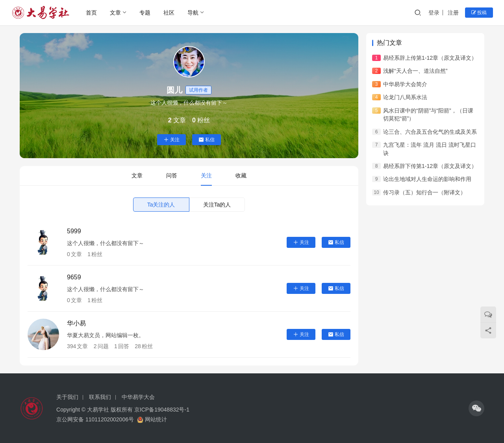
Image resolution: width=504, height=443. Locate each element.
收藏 (241, 175)
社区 (169, 13)
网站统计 (156, 419)
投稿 (479, 13)
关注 (171, 140)
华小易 (76, 323)
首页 (91, 13)
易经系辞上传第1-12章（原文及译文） (430, 58)
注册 (453, 13)
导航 (193, 13)
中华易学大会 (138, 397)
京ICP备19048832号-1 (162, 410)
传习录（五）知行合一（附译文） (424, 192)
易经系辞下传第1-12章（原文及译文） (430, 166)
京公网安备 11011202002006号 (95, 419)
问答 (172, 175)
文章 (115, 13)
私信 (207, 140)
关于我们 (67, 397)
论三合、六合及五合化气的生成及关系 (430, 132)
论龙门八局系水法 (405, 97)
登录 (434, 13)
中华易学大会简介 (405, 84)
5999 (74, 231)
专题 (145, 13)
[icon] (476, 408)
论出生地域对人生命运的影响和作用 (427, 179)
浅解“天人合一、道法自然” (415, 71)
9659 (74, 277)
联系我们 (100, 397)
